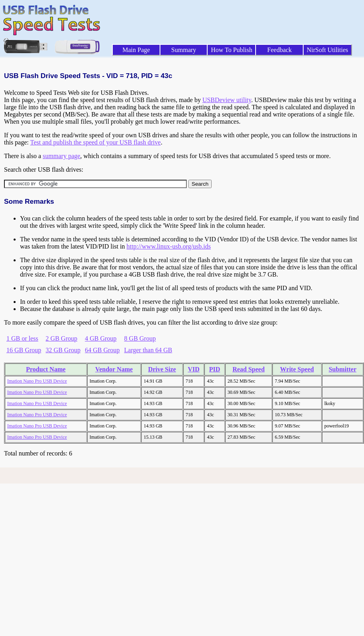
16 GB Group (24, 350)
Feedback (279, 50)
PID (215, 369)
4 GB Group (101, 338)
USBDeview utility (227, 100)
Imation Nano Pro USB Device (37, 381)
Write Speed (297, 369)
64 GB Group (102, 350)
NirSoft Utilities (328, 50)
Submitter (343, 369)
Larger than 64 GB (148, 350)
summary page (62, 156)
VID (194, 369)
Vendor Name (114, 369)
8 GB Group (140, 338)
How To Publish (232, 50)
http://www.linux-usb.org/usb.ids (169, 246)
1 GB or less (22, 338)
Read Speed (248, 369)
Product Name (46, 369)
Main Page (136, 50)
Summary (184, 50)
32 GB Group (63, 350)
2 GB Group (61, 338)
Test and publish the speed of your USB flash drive (95, 142)
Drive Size (162, 369)
